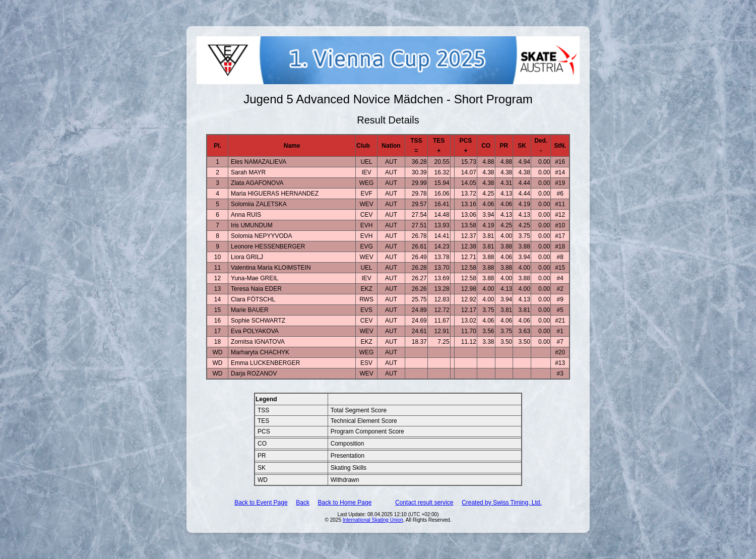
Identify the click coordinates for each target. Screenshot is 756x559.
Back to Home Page (345, 503)
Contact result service (424, 503)
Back (303, 503)
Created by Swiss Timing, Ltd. (502, 503)
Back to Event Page (261, 503)
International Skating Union (373, 520)
